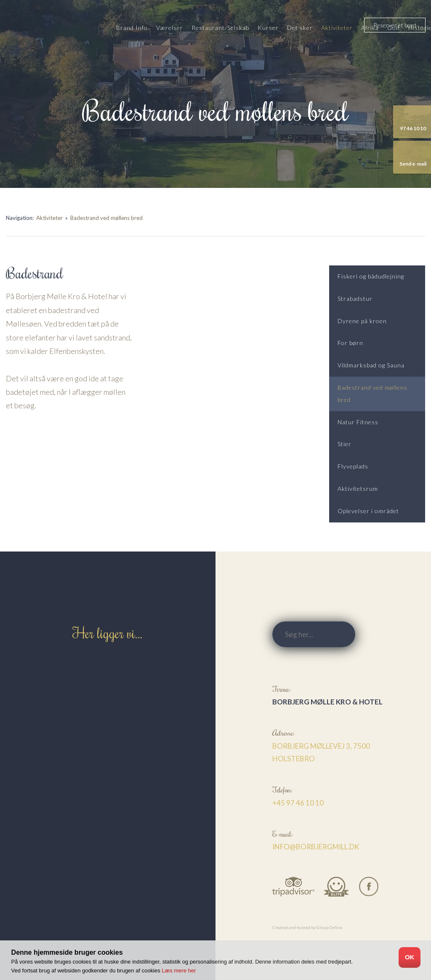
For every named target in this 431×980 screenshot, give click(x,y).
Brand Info (132, 28)
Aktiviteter (337, 28)
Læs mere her (179, 971)
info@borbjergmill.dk (316, 847)
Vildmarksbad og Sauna (371, 365)
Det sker (300, 28)
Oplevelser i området (368, 511)
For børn (350, 343)
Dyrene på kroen (362, 321)
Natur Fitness (358, 422)
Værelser (170, 28)
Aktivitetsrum (358, 489)
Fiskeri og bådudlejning (371, 276)
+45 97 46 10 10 (298, 803)
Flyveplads (353, 466)
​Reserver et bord (395, 25)
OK (410, 957)
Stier (345, 444)
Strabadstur (355, 299)
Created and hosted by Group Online (307, 927)
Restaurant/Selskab (220, 28)
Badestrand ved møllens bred (106, 218)
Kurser (268, 28)
